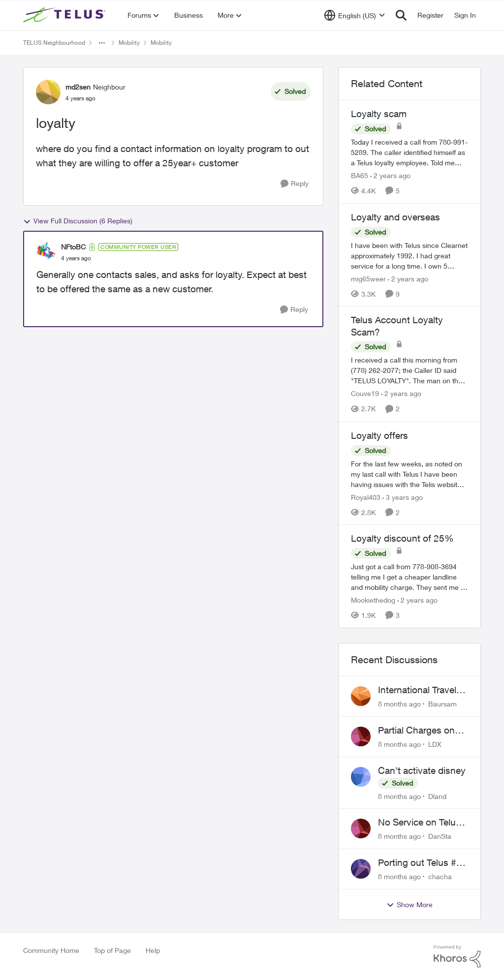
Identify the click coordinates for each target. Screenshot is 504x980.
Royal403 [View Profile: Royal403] (366, 497)
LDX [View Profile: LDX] (435, 744)
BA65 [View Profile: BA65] (360, 175)
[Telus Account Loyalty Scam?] (409, 371)
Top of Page (112, 950)
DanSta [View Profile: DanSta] (440, 836)
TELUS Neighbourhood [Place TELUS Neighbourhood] (54, 43)
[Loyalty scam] (409, 152)
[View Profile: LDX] (361, 736)
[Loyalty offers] (409, 474)
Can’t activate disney (422, 770)
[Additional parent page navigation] (102, 43)
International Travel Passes (417, 690)
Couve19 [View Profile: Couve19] (365, 394)
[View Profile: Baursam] (361, 696)
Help (153, 950)
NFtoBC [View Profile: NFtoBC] (73, 247)
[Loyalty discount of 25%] (409, 577)
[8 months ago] (399, 704)
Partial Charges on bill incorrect (416, 731)
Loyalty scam (379, 114)
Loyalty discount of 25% (402, 538)
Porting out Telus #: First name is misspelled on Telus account (419, 863)
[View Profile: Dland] (361, 777)
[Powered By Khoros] (457, 956)
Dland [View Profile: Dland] (437, 796)
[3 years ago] (403, 497)
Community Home (51, 950)
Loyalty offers (379, 435)
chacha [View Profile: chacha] (440, 876)
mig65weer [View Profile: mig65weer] (368, 278)
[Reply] (295, 184)
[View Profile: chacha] (361, 869)
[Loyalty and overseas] (409, 255)
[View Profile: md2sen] (48, 92)
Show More (409, 905)
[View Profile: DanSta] (361, 828)
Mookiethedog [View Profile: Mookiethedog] (373, 600)
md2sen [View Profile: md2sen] (78, 87)
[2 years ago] (390, 175)
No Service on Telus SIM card (419, 823)
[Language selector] (355, 15)
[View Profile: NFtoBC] (46, 252)
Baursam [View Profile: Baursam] (442, 704)
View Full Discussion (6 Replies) (78, 221)
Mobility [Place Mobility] (129, 43)
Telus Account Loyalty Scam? (397, 326)
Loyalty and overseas (395, 217)
